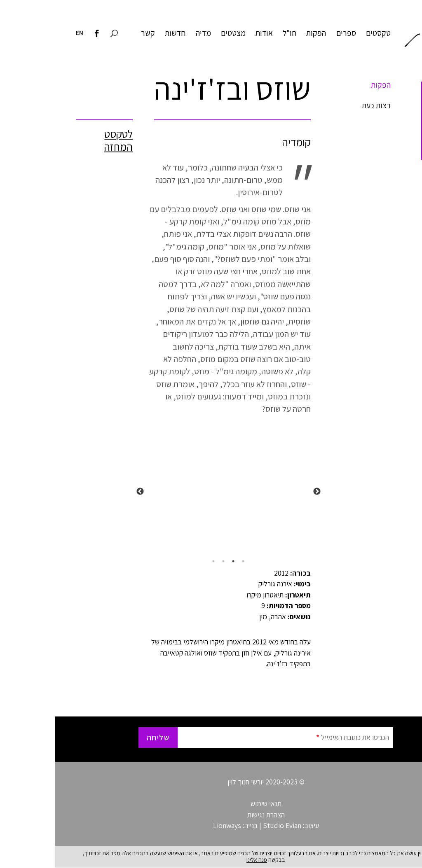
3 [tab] (169, 561)
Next (85, 492)
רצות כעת (321, 105)
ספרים (291, 33)
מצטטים (178, 33)
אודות (209, 33)
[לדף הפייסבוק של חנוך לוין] (42, 34)
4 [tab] (159, 561)
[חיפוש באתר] (59, 34)
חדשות (120, 33)
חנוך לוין (375, 35)
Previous (262, 492)
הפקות (261, 33)
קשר (93, 33)
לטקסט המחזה (63, 141)
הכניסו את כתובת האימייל (300, 737)
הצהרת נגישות (211, 815)
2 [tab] (178, 561)
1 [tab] (188, 561)
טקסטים (324, 33)
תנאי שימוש (211, 804)
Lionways (172, 825)
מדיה (149, 33)
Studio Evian (227, 825)
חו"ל (235, 33)
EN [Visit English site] (25, 33)
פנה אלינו (202, 860)
